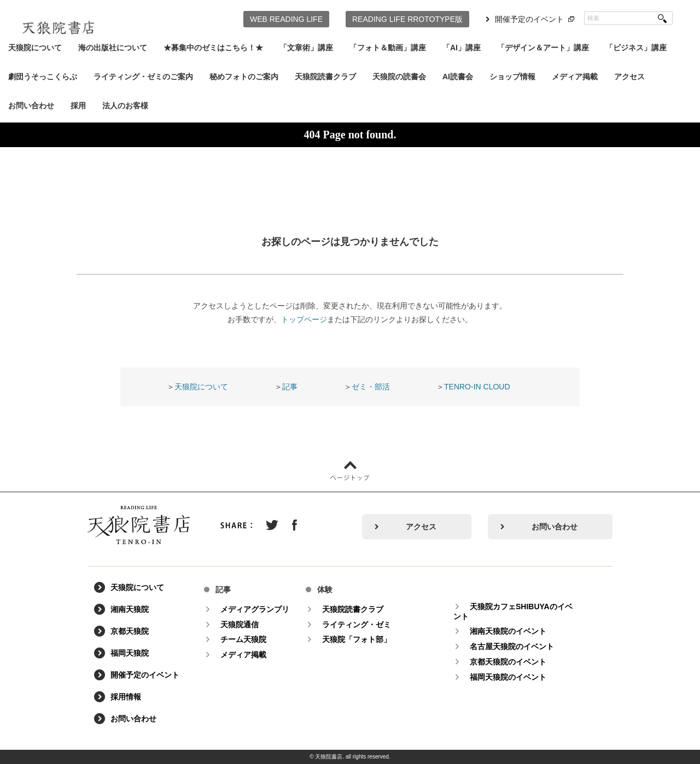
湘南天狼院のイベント (508, 631)
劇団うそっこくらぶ (43, 77)
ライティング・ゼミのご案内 (143, 77)
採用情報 (126, 697)
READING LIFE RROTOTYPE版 (407, 19)
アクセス (629, 77)
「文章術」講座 (306, 48)
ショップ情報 (512, 77)
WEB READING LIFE (286, 19)
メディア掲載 (575, 77)
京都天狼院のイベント (508, 662)
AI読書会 (458, 77)
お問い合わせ (31, 106)
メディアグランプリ (255, 609)
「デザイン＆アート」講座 (543, 48)
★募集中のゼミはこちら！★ (213, 48)
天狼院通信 (240, 625)
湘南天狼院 (130, 609)
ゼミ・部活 (371, 387)
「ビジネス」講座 (636, 48)
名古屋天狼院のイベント (512, 646)
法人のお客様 (125, 106)
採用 (78, 106)
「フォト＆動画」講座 (388, 48)
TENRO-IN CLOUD (477, 387)
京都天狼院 (130, 631)
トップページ (304, 319)
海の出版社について (113, 48)
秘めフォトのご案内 (244, 77)
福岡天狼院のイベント (508, 677)
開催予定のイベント (529, 19)
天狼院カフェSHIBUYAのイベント (513, 611)
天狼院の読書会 (399, 77)
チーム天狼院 (243, 639)
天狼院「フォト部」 (357, 639)
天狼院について (35, 48)
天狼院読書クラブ (325, 77)
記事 (290, 387)
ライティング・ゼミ (357, 625)
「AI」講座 (462, 48)
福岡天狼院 (130, 653)
